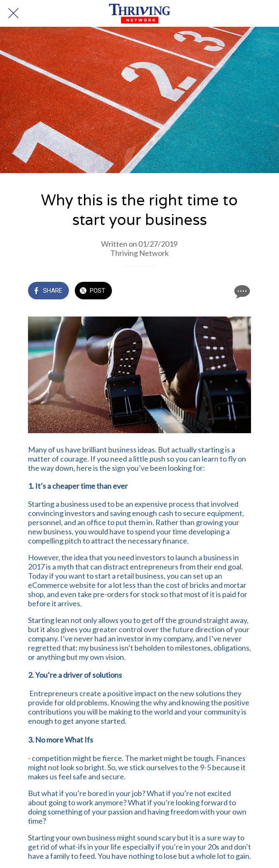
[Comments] (241, 291)
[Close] (13, 13)
